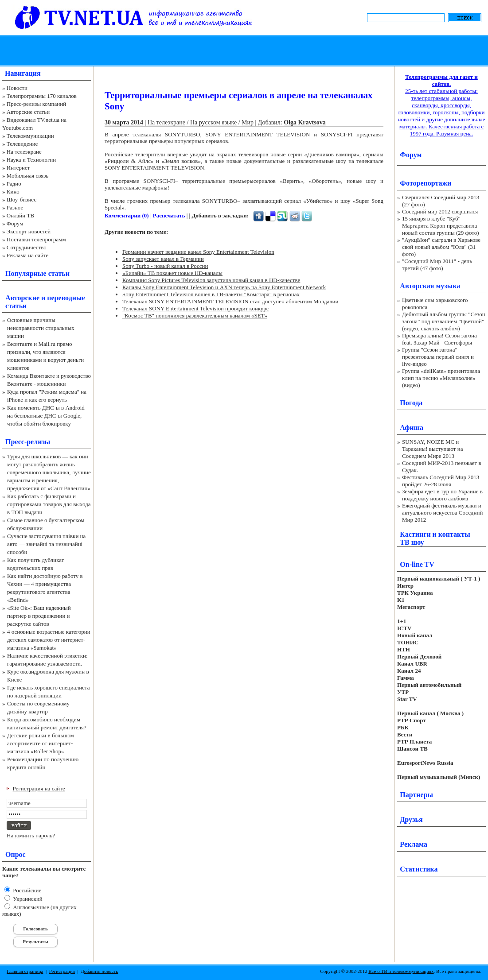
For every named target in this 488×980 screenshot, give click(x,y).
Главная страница (25, 971)
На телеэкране (24, 152)
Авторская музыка (430, 286)
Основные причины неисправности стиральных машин (41, 328)
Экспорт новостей (29, 231)
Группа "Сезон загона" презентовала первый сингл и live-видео (438, 357)
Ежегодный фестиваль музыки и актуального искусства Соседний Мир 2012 (442, 513)
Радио (14, 184)
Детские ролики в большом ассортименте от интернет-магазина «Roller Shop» (41, 743)
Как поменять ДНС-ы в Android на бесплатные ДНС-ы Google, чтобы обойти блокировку (46, 416)
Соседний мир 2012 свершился (440, 211)
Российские (26, 890)
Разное (15, 207)
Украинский (27, 899)
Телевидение (22, 144)
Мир (248, 122)
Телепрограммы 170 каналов (42, 96)
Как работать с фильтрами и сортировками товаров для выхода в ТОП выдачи (49, 504)
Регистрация (62, 971)
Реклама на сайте (28, 255)
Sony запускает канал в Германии (163, 259)
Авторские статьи (28, 112)
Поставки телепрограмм (36, 239)
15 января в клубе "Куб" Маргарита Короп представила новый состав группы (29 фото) (441, 226)
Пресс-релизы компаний (36, 104)
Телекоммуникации (30, 136)
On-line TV (417, 564)
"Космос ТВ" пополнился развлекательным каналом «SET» (195, 316)
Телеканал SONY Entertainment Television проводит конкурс (196, 308)
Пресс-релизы (28, 442)
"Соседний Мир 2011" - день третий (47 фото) (437, 265)
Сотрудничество (27, 247)
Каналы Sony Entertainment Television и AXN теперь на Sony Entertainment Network (224, 287)
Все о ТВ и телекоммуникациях (401, 971)
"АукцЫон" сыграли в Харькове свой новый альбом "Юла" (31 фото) (441, 247)
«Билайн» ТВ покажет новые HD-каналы (172, 273)
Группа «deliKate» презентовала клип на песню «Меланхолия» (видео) (441, 378)
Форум (15, 223)
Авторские (22, 298)
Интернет (18, 168)
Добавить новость (99, 971)
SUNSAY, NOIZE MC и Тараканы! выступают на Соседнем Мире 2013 (432, 449)
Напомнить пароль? (31, 835)
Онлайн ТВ (20, 215)
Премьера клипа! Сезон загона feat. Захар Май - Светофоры (439, 339)
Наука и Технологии (31, 160)
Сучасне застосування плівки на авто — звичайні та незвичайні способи (46, 544)
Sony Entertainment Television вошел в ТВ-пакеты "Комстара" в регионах (211, 294)
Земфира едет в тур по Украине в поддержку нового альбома (442, 495)
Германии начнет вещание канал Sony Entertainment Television (198, 252)
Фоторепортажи (426, 183)
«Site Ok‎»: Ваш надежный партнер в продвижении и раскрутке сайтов (39, 616)
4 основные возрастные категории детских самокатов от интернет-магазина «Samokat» (49, 640)
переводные (66, 298)
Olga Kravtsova (305, 122)
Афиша (412, 428)
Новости (17, 88)
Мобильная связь (27, 176)
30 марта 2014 (124, 122)
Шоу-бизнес (21, 199)
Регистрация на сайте (39, 788)
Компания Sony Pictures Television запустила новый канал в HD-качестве (211, 280)
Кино (13, 192)
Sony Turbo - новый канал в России (165, 266)
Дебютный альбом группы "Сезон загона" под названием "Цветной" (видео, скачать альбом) (444, 321)
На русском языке (213, 122)
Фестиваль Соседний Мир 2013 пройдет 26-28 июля (441, 481)
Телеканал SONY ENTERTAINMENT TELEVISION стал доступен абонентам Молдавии (230, 301)
